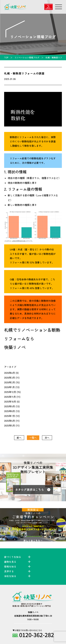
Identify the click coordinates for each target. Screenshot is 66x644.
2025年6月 (10, 421)
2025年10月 (10, 401)
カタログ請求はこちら (30, 490)
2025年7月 (10, 416)
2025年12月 (10, 392)
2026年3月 (10, 378)
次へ (47, 438)
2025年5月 (10, 425)
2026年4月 (10, 373)
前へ (19, 438)
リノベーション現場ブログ (27, 57)
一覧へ (33, 438)
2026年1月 (9, 387)
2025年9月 (10, 406)
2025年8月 (10, 411)
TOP (6, 57)
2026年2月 (10, 382)
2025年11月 (10, 397)
